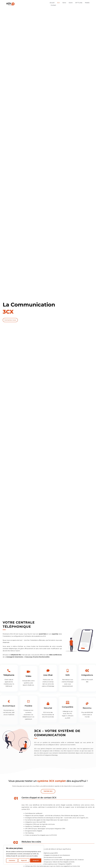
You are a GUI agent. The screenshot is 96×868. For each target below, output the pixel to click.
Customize (12, 860)
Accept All (36, 860)
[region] (24, 855)
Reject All (24, 860)
